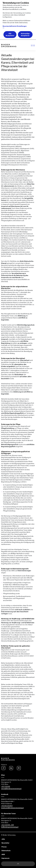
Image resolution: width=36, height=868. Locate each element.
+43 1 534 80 (6, 786)
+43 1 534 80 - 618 (7, 825)
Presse (4, 847)
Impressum (6, 858)
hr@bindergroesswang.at (10, 827)
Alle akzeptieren (10, 35)
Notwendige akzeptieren (25, 35)
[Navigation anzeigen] (33, 45)
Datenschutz (23, 23)
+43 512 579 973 (7, 806)
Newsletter (5, 843)
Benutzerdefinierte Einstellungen (15, 26)
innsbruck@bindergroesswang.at (12, 808)
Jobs (3, 839)
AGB (3, 854)
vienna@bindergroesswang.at (11, 789)
